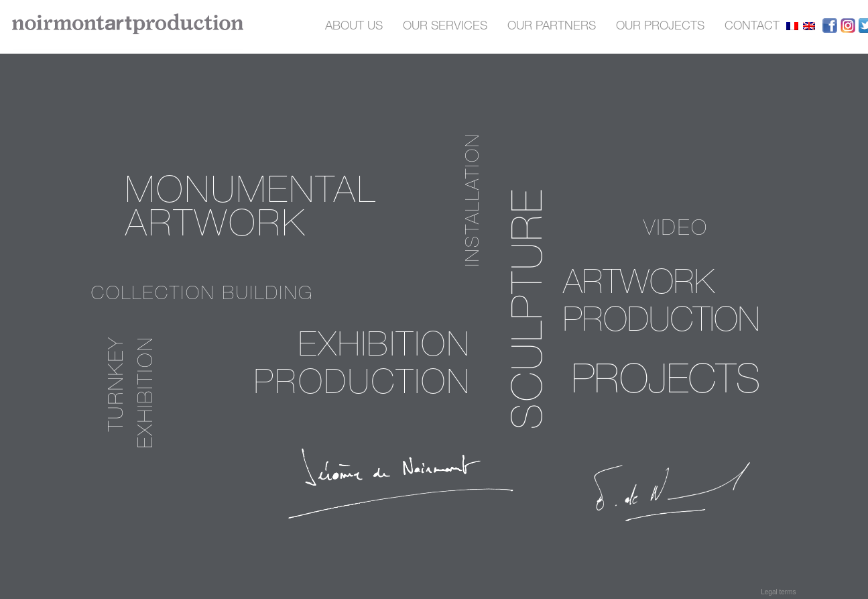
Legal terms (778, 592)
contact (752, 27)
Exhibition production (362, 367)
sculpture (533, 309)
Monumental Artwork (251, 211)
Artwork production (661, 305)
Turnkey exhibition (133, 392)
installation (475, 200)
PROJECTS (666, 384)
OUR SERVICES (445, 27)
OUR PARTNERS (552, 27)
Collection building (202, 295)
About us (354, 27)
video (676, 230)
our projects (660, 27)
